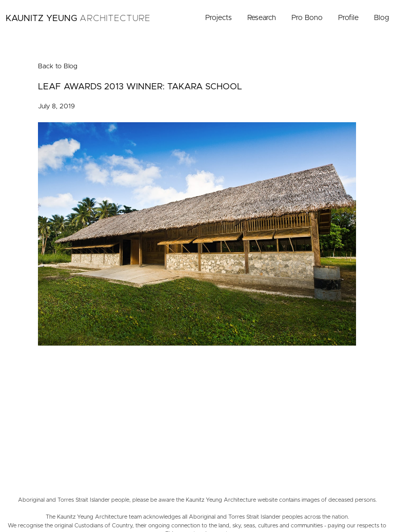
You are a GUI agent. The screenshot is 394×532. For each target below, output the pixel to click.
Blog (381, 18)
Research (262, 18)
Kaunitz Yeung (78, 18)
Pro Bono (307, 18)
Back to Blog (58, 66)
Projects (219, 18)
